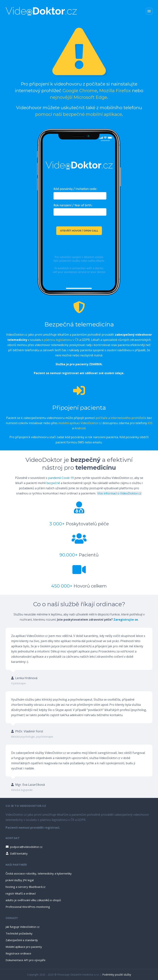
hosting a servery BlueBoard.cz (26, 887)
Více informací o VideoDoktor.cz (119, 493)
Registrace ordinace (18, 953)
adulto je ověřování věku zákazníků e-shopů (33, 900)
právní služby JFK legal (20, 880)
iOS (150, 423)
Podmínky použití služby (117, 975)
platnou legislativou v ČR (61, 340)
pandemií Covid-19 (61, 478)
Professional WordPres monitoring (28, 907)
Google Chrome (80, 91)
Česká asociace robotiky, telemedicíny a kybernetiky (39, 873)
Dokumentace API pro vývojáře (26, 960)
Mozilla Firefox (115, 91)
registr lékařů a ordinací (21, 893)
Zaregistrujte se (126, 620)
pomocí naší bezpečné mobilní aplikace (79, 114)
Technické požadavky (19, 933)
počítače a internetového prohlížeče (121, 418)
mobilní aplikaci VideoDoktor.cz (80, 423)
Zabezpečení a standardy (22, 940)
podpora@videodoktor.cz (24, 847)
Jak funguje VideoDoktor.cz (23, 927)
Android (80, 428)
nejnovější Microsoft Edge (79, 97)
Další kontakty (16, 853)
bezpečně (53, 483)
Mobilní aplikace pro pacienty (24, 947)
